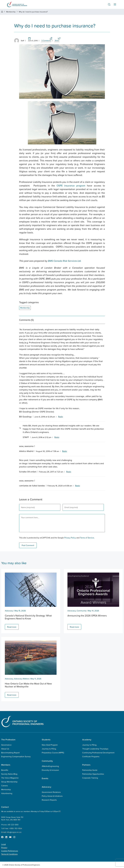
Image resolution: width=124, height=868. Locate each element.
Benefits (5, 770)
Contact (5, 807)
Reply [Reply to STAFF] (57, 437)
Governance (6, 745)
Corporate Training (90, 778)
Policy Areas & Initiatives (52, 796)
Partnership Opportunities (93, 774)
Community (82, 611)
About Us (5, 749)
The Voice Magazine (10, 778)
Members (6, 765)
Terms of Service (87, 538)
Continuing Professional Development (98, 753)
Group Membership (9, 782)
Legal (4, 844)
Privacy (4, 848)
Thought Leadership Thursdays (95, 749)
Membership (11, 12)
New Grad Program (50, 745)
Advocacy (9, 611)
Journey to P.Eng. (49, 749)
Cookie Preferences (10, 851)
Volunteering (7, 793)
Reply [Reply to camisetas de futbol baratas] (77, 486)
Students (46, 740)
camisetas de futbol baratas (32, 486)
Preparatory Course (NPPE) (53, 753)
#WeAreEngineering (50, 766)
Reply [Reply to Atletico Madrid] (65, 451)
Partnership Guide (90, 770)
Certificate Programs (91, 756)
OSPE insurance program (71, 186)
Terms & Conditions (9, 854)
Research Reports (49, 800)
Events (45, 778)
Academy (87, 740)
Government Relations (51, 792)
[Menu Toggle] (115, 4)
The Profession (8, 740)
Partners (86, 765)
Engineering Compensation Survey (16, 756)
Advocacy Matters (22, 679)
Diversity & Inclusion (50, 770)
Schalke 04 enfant (28, 472)
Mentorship (6, 789)
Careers (4, 786)
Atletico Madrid (26, 451)
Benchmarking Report (10, 753)
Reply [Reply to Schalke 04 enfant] (69, 472)
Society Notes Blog (9, 774)
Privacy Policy (70, 538)
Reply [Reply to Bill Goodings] (61, 417)
